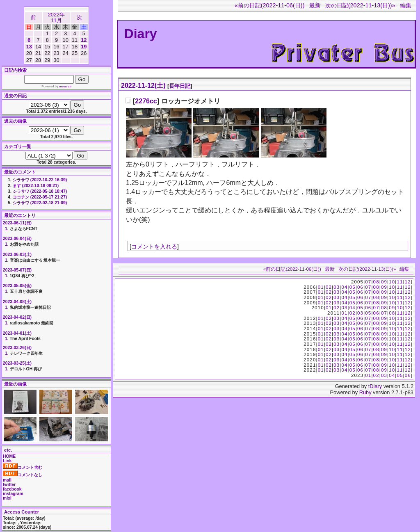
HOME (9, 456)
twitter (9, 485)
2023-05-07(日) (17, 270)
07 (368, 282)
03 (337, 287)
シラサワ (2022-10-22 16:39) (40, 180)
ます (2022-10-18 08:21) (36, 186)
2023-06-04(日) (17, 239)
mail (7, 480)
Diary (141, 34)
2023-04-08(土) (17, 302)
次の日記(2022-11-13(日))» (360, 5)
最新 (315, 5)
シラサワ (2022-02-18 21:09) (40, 203)
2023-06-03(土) (17, 255)
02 (329, 287)
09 (384, 282)
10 (392, 282)
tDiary (375, 386)
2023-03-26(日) (17, 348)
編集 (406, 5)
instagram (13, 494)
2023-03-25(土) (17, 363)
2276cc (146, 101)
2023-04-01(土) (17, 333)
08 (376, 282)
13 (29, 47)
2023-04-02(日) (17, 317)
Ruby (365, 392)
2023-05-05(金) (17, 286)
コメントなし (23, 475)
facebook (12, 489)
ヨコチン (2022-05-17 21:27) (40, 197)
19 (84, 47)
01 (321, 287)
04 (344, 287)
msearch (65, 86)
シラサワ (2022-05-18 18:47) (40, 191)
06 (360, 287)
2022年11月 (56, 17)
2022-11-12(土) (143, 86)
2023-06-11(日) (17, 223)
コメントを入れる (154, 247)
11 (400, 282)
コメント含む (23, 467)
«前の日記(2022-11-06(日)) (270, 5)
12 (84, 40)
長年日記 (180, 86)
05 (353, 287)
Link (7, 461)
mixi (7, 498)
